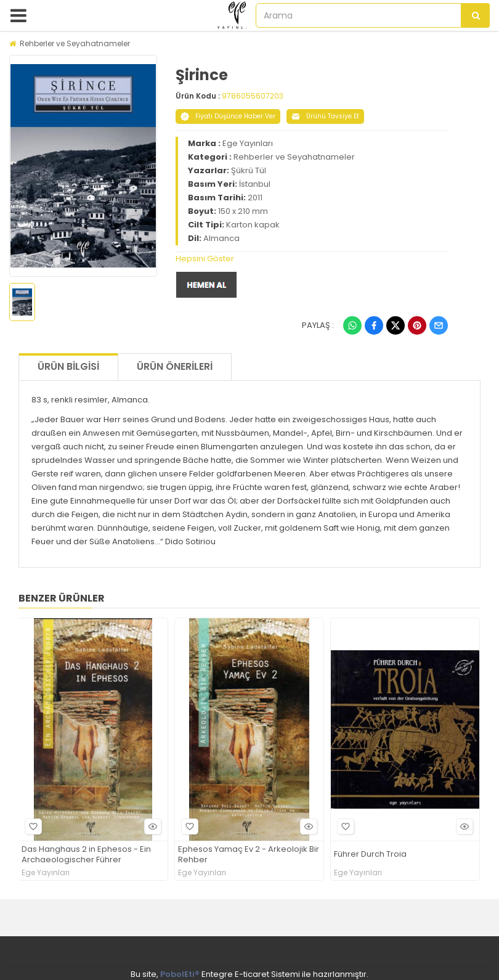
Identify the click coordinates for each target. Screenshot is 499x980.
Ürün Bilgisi (68, 366)
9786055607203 (253, 96)
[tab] (312, 259)
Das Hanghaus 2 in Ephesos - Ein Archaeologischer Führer (86, 855)
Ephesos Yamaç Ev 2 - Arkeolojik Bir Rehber (249, 855)
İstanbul (255, 184)
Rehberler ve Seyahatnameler (75, 43)
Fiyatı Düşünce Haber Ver (228, 116)
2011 (255, 198)
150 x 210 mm (243, 211)
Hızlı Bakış (151, 826)
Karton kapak (253, 225)
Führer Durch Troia (370, 855)
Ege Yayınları (248, 143)
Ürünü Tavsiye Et (325, 116)
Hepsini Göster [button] (205, 259)
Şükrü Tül (249, 170)
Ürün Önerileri (175, 366)
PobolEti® (180, 974)
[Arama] (476, 15)
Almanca (221, 238)
